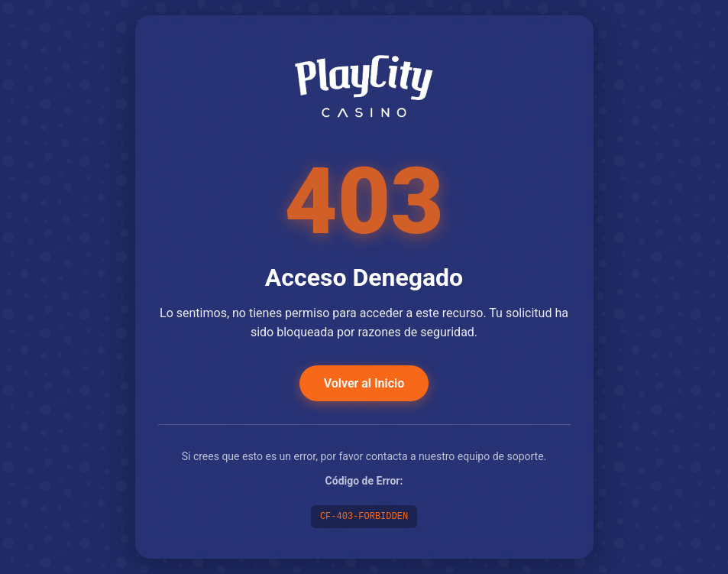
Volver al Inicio (364, 383)
